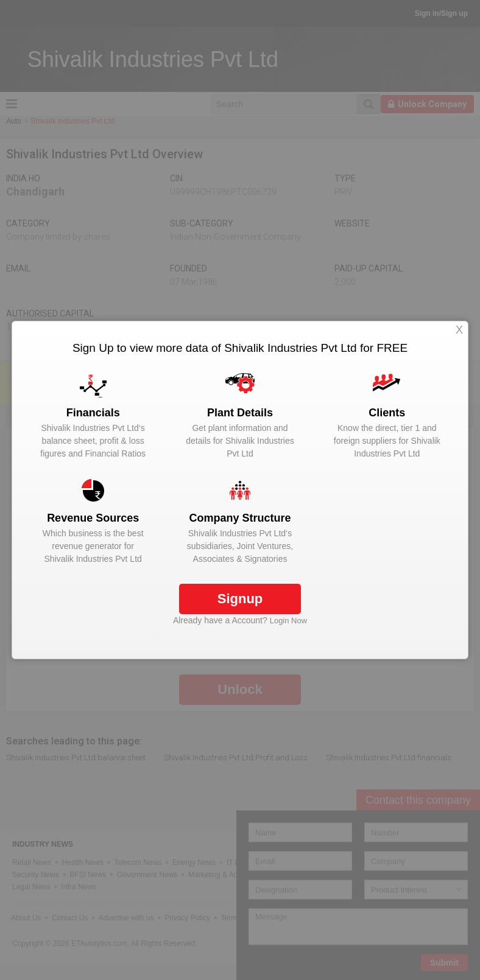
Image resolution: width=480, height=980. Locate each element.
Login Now (288, 621)
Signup (240, 599)
